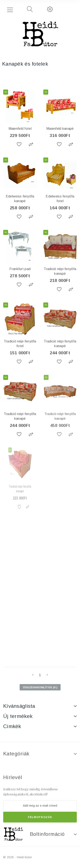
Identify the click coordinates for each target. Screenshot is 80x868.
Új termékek (18, 716)
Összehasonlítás (31, 144)
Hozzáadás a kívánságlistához (20, 144)
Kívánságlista (19, 706)
